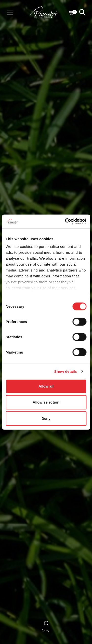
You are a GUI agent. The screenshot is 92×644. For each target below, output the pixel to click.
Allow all (46, 386)
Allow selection (46, 402)
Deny (46, 418)
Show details (66, 371)
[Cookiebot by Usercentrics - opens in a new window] (66, 221)
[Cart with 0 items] (71, 13)
